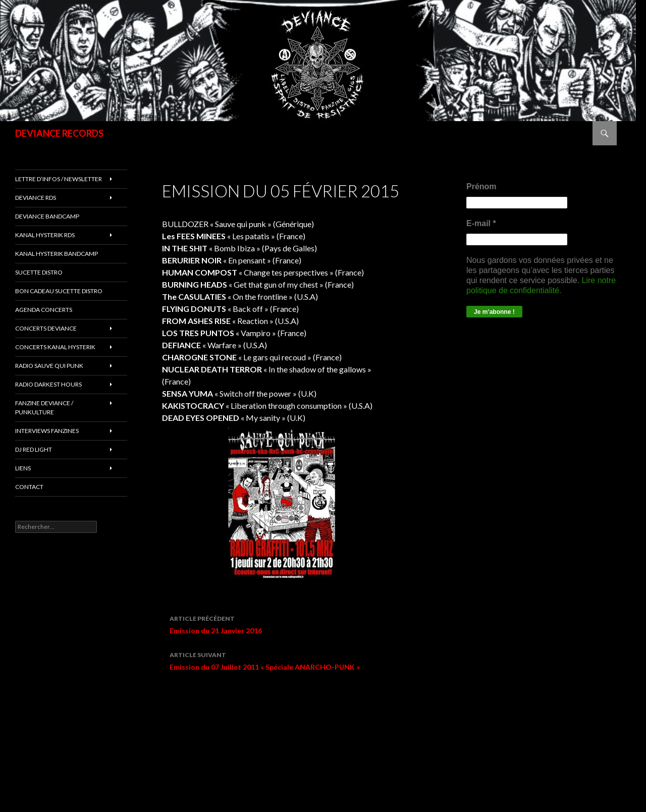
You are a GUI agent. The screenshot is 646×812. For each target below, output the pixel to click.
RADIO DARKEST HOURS (48, 384)
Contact (29, 487)
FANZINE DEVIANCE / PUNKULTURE (44, 408)
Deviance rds (36, 198)
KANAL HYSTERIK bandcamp (57, 254)
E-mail (481, 223)
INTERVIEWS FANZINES (47, 431)
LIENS (23, 468)
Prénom (481, 186)
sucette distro (39, 272)
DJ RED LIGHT (34, 449)
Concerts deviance (46, 328)
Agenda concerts (44, 310)
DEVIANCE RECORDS (59, 133)
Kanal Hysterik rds (45, 235)
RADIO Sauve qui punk (49, 366)
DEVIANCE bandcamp (47, 216)
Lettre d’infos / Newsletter (59, 179)
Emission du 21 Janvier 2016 (289, 624)
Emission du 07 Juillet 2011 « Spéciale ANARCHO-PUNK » (289, 660)
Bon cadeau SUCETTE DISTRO (59, 291)
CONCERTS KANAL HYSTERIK (55, 347)
